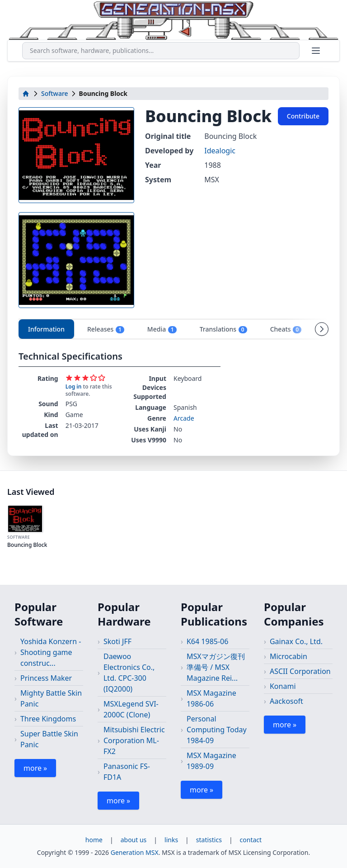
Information (46, 329)
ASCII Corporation (300, 671)
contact (251, 840)
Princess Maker (46, 678)
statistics (209, 840)
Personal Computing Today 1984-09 (217, 730)
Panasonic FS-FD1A (127, 772)
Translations (224, 329)
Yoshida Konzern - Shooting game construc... (51, 652)
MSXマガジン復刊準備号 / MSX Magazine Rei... (216, 667)
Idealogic (220, 151)
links (171, 840)
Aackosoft (286, 701)
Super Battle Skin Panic (49, 739)
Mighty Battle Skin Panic (51, 698)
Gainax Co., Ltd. (296, 641)
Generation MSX (135, 852)
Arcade (184, 418)
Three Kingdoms (48, 719)
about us (134, 840)
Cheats (286, 329)
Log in (74, 387)
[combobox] (161, 51)
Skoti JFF (117, 641)
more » (35, 768)
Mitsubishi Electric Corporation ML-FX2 (134, 740)
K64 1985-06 (207, 641)
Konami (283, 686)
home (94, 840)
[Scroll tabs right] (322, 329)
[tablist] (173, 329)
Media (162, 329)
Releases (106, 329)
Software (55, 93)
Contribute (303, 116)
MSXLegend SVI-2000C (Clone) (131, 709)
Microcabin (288, 656)
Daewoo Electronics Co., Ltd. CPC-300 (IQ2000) (129, 673)
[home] (26, 94)
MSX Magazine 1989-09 (211, 761)
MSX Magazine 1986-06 (211, 698)
